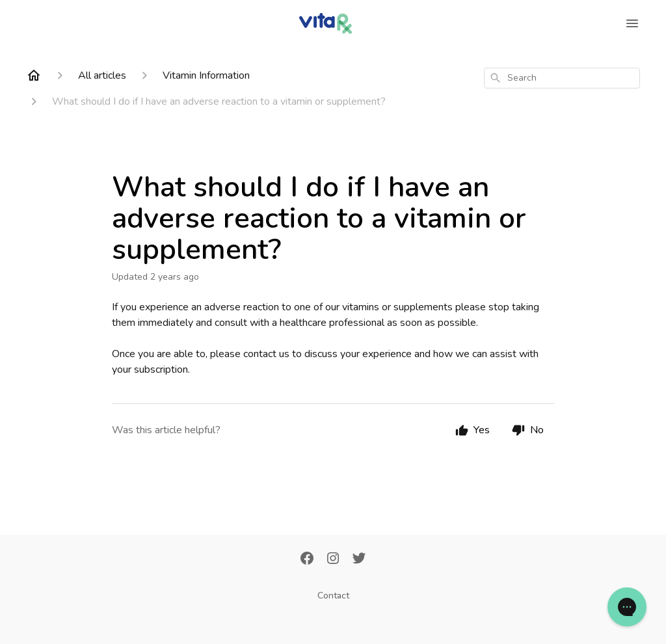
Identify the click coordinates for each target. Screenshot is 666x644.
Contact (333, 596)
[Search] (496, 78)
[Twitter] (359, 559)
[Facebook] (307, 559)
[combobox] (562, 78)
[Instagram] (333, 559)
